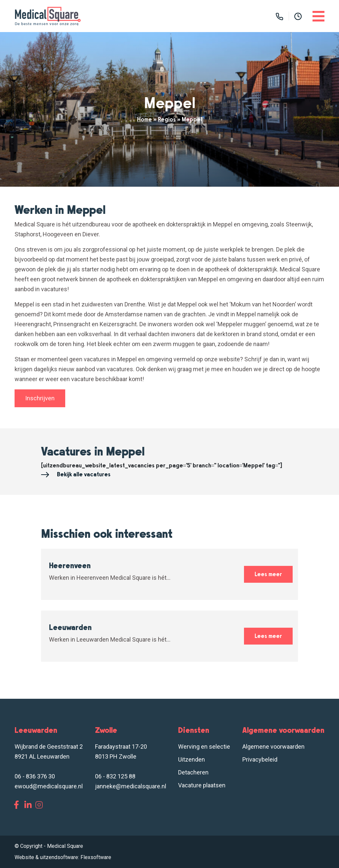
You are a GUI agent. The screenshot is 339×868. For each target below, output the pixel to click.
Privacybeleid (260, 759)
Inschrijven (40, 398)
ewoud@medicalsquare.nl (49, 786)
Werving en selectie (204, 747)
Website (24, 857)
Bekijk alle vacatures (76, 475)
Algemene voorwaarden (273, 747)
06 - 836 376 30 (35, 776)
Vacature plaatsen (202, 785)
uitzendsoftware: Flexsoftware (76, 857)
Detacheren (193, 772)
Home (145, 119)
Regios (167, 119)
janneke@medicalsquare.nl (131, 786)
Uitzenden (192, 759)
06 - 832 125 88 (115, 776)
